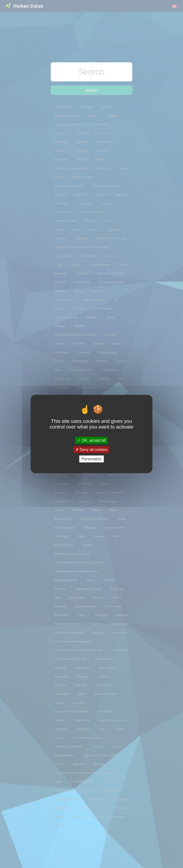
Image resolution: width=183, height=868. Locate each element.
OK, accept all (91, 440)
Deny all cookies (91, 450)
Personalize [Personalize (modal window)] (91, 459)
